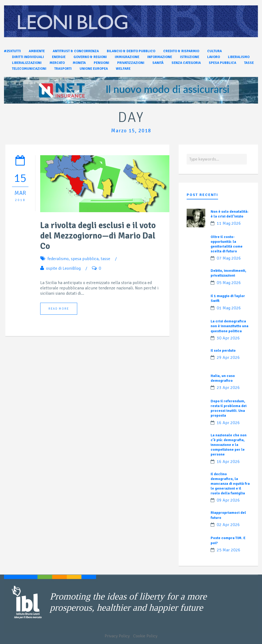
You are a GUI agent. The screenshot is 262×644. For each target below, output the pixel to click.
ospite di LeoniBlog (63, 268)
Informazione (160, 57)
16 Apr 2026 (228, 423)
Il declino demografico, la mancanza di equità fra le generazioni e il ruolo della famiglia (230, 484)
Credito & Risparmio (181, 51)
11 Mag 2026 (229, 223)
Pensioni (101, 63)
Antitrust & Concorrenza (76, 51)
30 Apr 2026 (228, 338)
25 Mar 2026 (229, 550)
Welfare (123, 69)
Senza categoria (186, 63)
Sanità (158, 63)
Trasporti (63, 69)
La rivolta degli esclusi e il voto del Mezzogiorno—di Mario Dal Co (98, 236)
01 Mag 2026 (229, 308)
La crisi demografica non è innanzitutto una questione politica (230, 326)
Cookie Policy (145, 636)
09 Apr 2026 (228, 500)
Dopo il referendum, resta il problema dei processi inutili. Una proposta (229, 408)
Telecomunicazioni (29, 69)
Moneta (79, 63)
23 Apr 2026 (228, 388)
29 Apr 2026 (228, 358)
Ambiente (37, 51)
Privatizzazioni (131, 63)
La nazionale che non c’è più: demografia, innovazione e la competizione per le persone (229, 445)
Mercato (57, 63)
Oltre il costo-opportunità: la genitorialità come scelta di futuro (227, 244)
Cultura (214, 51)
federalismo (58, 259)
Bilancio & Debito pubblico (131, 51)
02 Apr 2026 (228, 525)
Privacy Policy (117, 636)
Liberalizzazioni (27, 63)
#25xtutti (12, 51)
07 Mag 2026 (229, 258)
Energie (59, 57)
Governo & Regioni (90, 57)
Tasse (249, 63)
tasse (105, 259)
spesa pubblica (85, 259)
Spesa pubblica (222, 63)
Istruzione (190, 57)
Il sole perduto (223, 350)
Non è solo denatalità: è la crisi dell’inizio (230, 214)
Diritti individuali (28, 57)
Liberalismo (239, 57)
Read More (59, 309)
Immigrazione (127, 57)
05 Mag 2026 (229, 283)
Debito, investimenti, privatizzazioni (228, 273)
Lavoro (214, 57)
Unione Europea (94, 69)
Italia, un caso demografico (223, 378)
